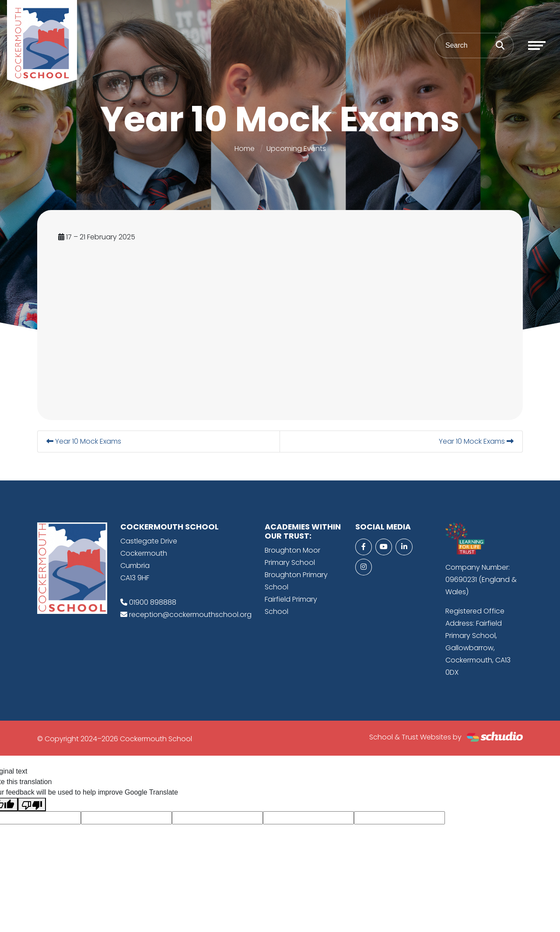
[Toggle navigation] (537, 46)
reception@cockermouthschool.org (190, 615)
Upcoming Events (296, 149)
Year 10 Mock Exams (84, 441)
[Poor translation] (32, 804)
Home (245, 149)
